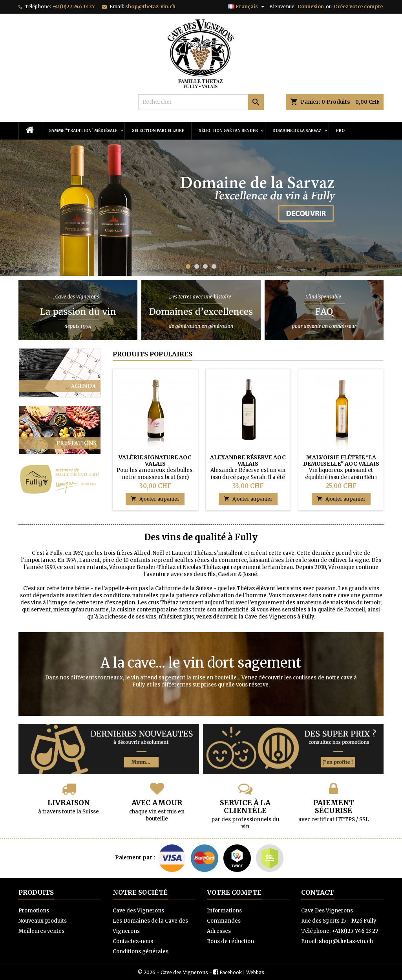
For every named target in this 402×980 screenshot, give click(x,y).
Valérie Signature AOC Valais (155, 461)
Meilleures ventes (41, 931)
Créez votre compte (358, 6)
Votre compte (234, 892)
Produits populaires (153, 354)
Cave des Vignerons (138, 911)
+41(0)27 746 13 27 (73, 6)
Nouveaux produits (43, 921)
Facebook (231, 972)
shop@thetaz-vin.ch (150, 6)
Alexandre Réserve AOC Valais (248, 461)
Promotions (34, 911)
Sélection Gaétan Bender (228, 131)
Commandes (224, 921)
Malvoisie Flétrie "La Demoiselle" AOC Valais (341, 461)
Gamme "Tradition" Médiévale (83, 131)
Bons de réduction (230, 941)
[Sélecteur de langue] (247, 7)
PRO (340, 131)
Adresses (219, 931)
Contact (317, 892)
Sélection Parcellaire (158, 131)
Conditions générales (141, 952)
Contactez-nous (133, 941)
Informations (224, 911)
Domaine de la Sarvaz (297, 131)
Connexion (311, 6)
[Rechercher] (201, 102)
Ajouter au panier (155, 499)
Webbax (255, 972)
